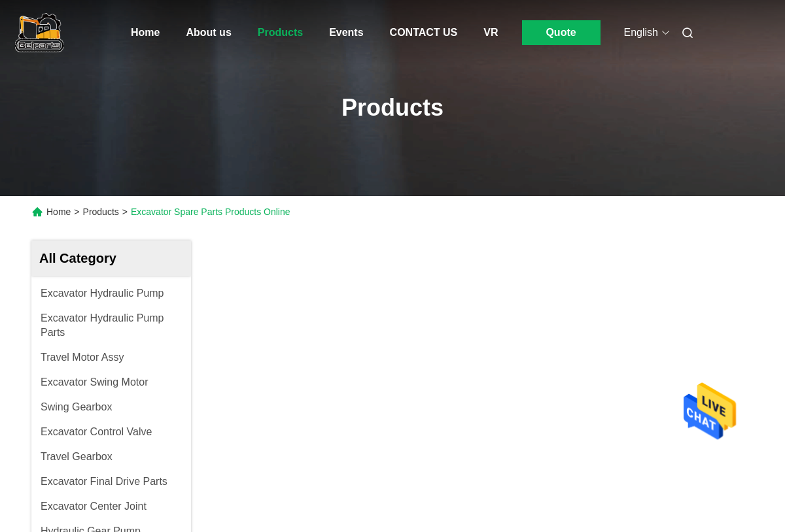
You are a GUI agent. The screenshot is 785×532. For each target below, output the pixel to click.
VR (491, 32)
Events (346, 32)
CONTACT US (424, 32)
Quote (561, 32)
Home (145, 32)
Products (280, 32)
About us (208, 32)
